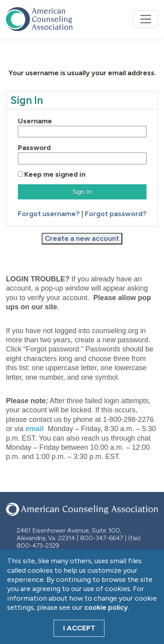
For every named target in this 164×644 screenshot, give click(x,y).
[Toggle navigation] (146, 19)
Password (34, 148)
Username (35, 121)
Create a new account (82, 238)
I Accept (79, 628)
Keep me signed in (55, 174)
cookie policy (106, 607)
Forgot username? (49, 214)
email (35, 429)
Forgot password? (116, 214)
